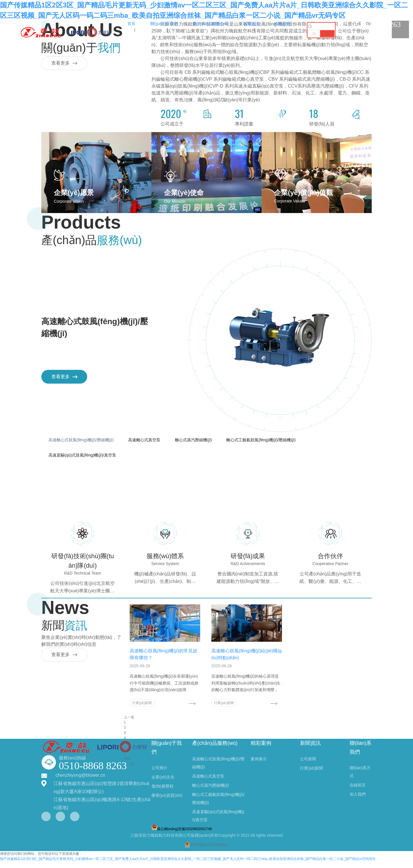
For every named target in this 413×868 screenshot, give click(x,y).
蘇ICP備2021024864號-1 (206, 851)
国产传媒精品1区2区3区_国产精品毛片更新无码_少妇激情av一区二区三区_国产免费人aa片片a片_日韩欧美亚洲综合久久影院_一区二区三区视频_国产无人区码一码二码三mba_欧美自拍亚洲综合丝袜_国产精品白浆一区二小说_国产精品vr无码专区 (188, 865)
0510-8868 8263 (93, 772)
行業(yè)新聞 (139, 705)
